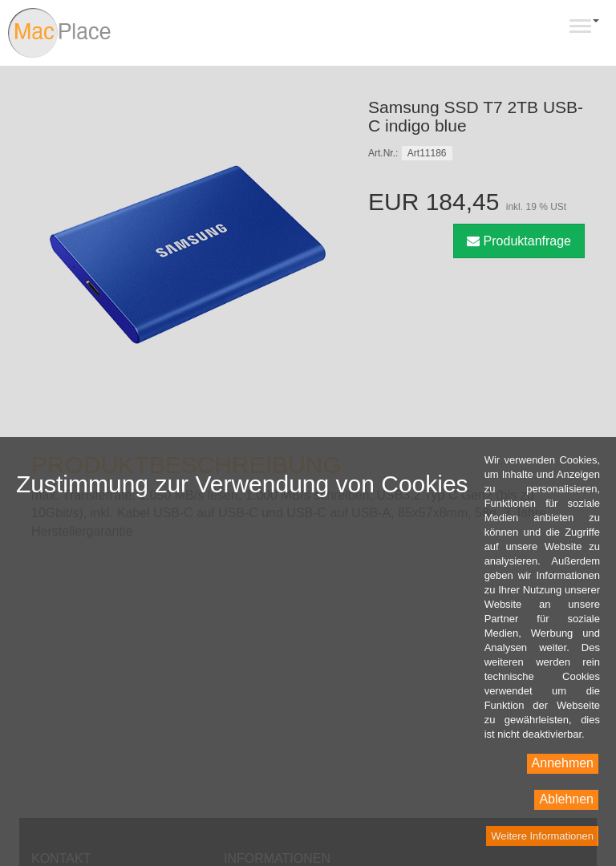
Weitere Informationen (542, 836)
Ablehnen (566, 799)
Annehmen (563, 763)
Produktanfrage (519, 241)
